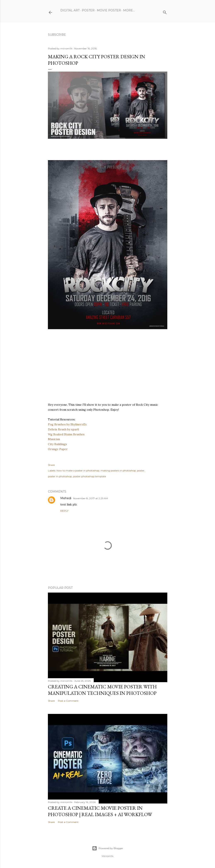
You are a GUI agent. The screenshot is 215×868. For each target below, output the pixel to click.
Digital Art (70, 10)
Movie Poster (109, 10)
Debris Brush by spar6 (63, 429)
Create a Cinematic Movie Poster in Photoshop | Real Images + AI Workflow (100, 811)
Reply (64, 511)
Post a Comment (68, 701)
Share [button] (51, 465)
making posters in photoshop (118, 471)
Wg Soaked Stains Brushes (66, 434)
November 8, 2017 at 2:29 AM (90, 498)
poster (141, 471)
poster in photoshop (60, 476)
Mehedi (66, 498)
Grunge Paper (58, 449)
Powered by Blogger (108, 848)
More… (129, 10)
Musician (54, 439)
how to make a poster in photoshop (78, 471)
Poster (88, 10)
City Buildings (57, 444)
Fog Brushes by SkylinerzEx (67, 424)
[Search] (165, 12)
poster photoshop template (90, 476)
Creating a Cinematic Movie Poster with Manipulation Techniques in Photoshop (102, 690)
